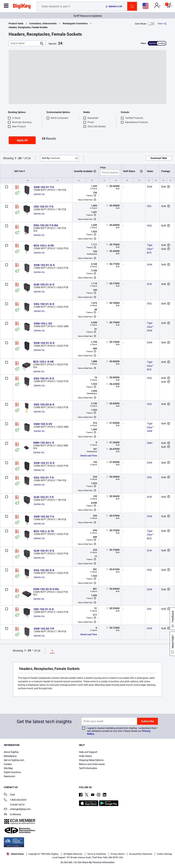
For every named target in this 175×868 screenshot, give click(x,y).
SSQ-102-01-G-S (44, 304)
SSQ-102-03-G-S (44, 404)
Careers (8, 764)
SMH (150, 443)
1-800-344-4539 (15, 800)
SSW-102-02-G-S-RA (46, 589)
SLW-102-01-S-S (44, 551)
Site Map (8, 768)
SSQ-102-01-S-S (44, 378)
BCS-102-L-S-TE (44, 531)
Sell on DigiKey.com (14, 760)
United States (15, 854)
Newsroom (10, 776)
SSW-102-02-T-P (44, 629)
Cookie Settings (165, 854)
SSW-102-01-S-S (44, 343)
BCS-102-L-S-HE (44, 362)
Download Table (159, 158)
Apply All (22, 140)
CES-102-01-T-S (44, 207)
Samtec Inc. (39, 194)
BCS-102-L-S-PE (44, 246)
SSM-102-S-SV (43, 424)
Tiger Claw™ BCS (151, 249)
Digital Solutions (12, 772)
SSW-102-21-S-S (44, 463)
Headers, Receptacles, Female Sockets (28, 27)
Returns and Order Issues (92, 764)
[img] (22, 7)
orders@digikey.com (17, 809)
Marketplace (10, 756)
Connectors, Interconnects (43, 24)
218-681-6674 (14, 805)
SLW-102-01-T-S (44, 497)
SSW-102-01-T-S (44, 187)
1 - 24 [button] (18, 158)
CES (149, 206)
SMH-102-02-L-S (44, 443)
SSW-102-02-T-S (44, 517)
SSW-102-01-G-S (44, 265)
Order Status (85, 756)
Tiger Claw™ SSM (151, 327)
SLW (149, 284)
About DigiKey (11, 752)
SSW (150, 187)
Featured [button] (51, 158)
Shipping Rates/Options (91, 760)
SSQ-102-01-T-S (44, 478)
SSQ (149, 226)
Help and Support (88, 752)
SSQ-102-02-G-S (44, 570)
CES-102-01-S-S (44, 609)
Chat (9, 795)
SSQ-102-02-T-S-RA (46, 225)
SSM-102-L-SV (43, 323)
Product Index (16, 24)
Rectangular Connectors (75, 24)
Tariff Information (88, 768)
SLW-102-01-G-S (44, 285)
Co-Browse (12, 815)
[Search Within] (24, 43)
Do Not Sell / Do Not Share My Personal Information (88, 862)
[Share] (162, 24)
